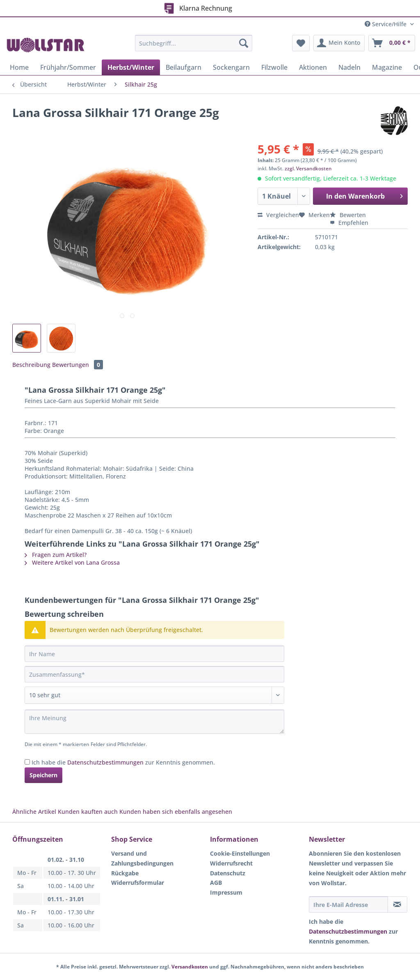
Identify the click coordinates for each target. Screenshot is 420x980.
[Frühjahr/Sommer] (68, 67)
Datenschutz (228, 873)
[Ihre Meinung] (154, 722)
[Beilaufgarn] (184, 67)
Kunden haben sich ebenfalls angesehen (176, 812)
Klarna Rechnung (198, 7)
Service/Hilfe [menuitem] (386, 24)
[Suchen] (244, 43)
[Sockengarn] (231, 67)
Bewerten (348, 215)
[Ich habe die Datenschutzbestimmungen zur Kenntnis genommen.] (27, 762)
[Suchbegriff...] (194, 43)
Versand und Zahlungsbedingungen (142, 858)
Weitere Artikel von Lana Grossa (72, 562)
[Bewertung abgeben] (154, 695)
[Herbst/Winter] (131, 67)
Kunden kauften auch (88, 812)
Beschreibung (31, 365)
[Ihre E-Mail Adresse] (348, 904)
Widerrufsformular (138, 883)
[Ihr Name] (154, 654)
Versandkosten (190, 967)
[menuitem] (194, 47)
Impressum (226, 892)
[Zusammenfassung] (154, 674)
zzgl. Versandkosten (308, 168)
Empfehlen (349, 223)
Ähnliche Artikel (34, 812)
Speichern (43, 775)
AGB (216, 883)
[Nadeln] (349, 67)
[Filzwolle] (274, 67)
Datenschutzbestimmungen (105, 762)
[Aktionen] (313, 67)
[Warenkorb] (392, 43)
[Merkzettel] (301, 43)
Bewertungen (78, 365)
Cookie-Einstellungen (240, 853)
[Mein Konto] (339, 43)
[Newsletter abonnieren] (397, 904)
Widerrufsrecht (231, 863)
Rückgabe (125, 873)
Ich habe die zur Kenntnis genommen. (123, 762)
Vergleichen (278, 215)
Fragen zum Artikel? (56, 555)
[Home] (19, 67)
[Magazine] (387, 67)
